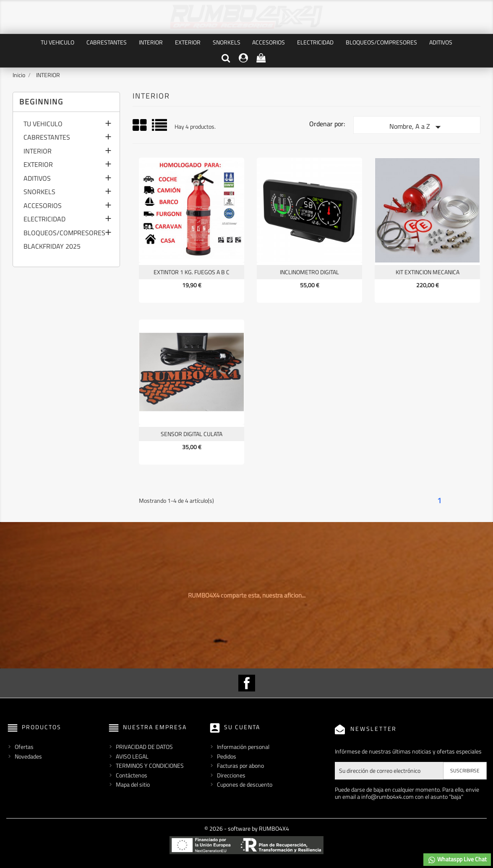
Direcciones (231, 775)
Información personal (243, 747)
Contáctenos (132, 775)
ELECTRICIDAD (315, 42)
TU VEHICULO (57, 42)
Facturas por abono (240, 765)
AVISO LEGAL (132, 756)
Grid (140, 125)
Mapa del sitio (133, 784)
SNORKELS (227, 42)
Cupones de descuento (245, 784)
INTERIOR (151, 42)
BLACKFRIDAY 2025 (52, 247)
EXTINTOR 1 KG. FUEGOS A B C (192, 272)
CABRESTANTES (107, 42)
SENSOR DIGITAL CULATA (192, 434)
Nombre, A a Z (417, 127)
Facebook (247, 683)
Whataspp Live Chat (457, 859)
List (160, 128)
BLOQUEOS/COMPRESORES (381, 42)
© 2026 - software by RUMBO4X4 (247, 828)
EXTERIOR (188, 42)
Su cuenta (242, 727)
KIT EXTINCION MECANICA (428, 272)
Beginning (41, 102)
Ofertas (24, 747)
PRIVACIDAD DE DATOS (144, 747)
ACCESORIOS (269, 42)
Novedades (28, 756)
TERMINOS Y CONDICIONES (150, 765)
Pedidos (227, 756)
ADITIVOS (441, 42)
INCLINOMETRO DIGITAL (309, 272)
